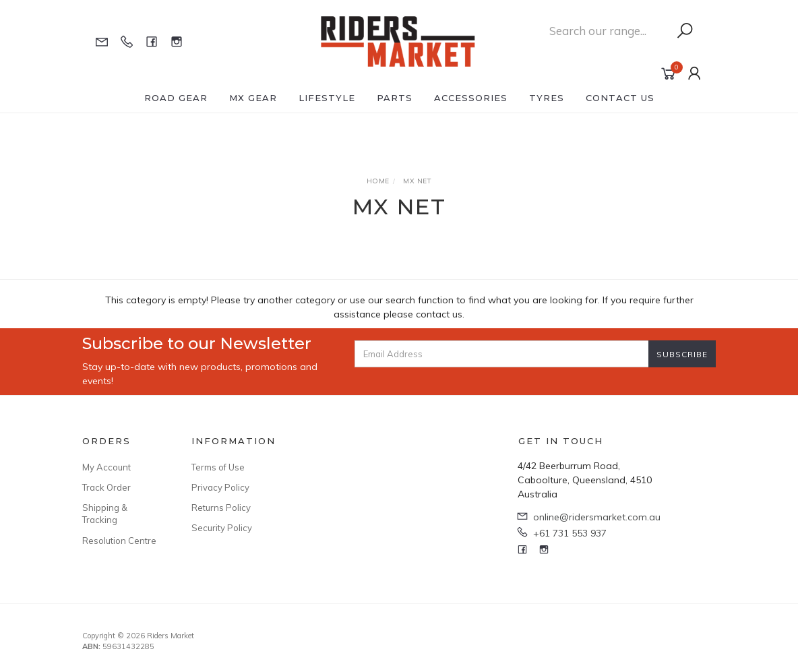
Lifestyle (327, 98)
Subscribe (682, 354)
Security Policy (222, 528)
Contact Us (620, 98)
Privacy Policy (220, 487)
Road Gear (176, 98)
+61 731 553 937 (570, 533)
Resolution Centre (119, 541)
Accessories (471, 98)
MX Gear (253, 98)
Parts (395, 98)
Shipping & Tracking (105, 514)
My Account (106, 467)
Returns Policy (221, 508)
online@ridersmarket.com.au (597, 517)
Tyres (547, 98)
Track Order (106, 487)
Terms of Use (218, 467)
